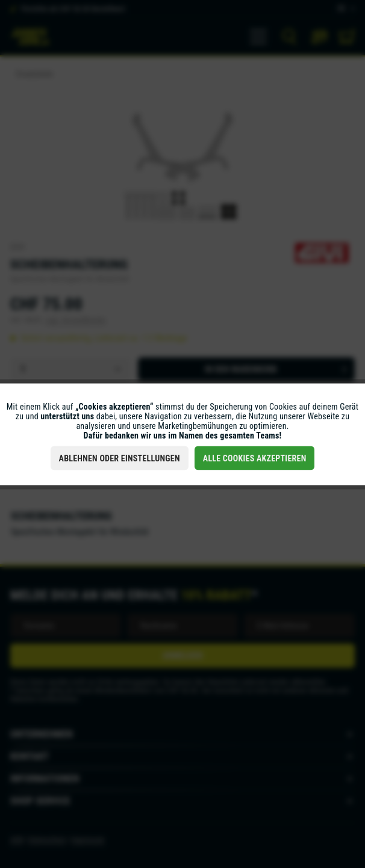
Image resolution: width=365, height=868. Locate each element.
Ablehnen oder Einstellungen (120, 458)
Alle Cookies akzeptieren (255, 458)
